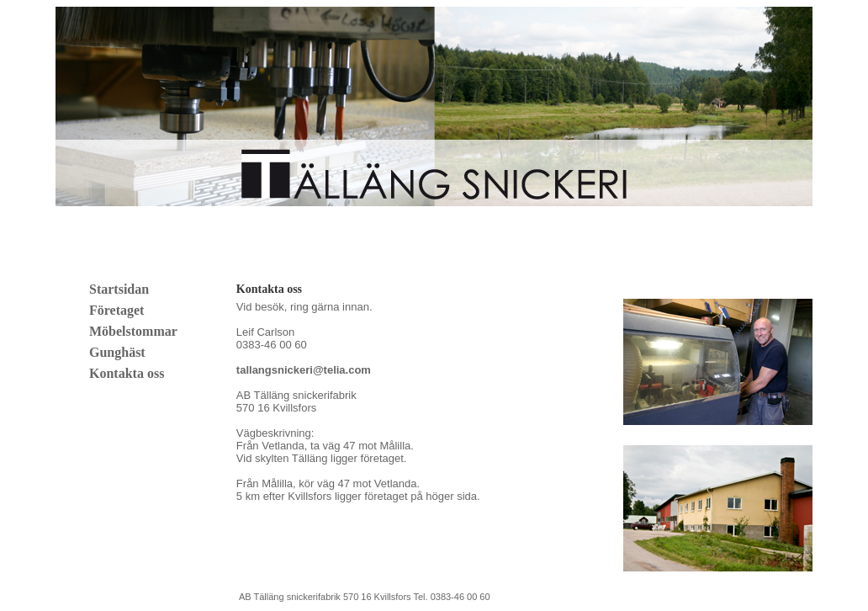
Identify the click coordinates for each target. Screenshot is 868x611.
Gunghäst (117, 352)
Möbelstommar (133, 331)
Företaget (116, 310)
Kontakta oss (127, 373)
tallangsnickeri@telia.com (304, 370)
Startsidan (119, 289)
